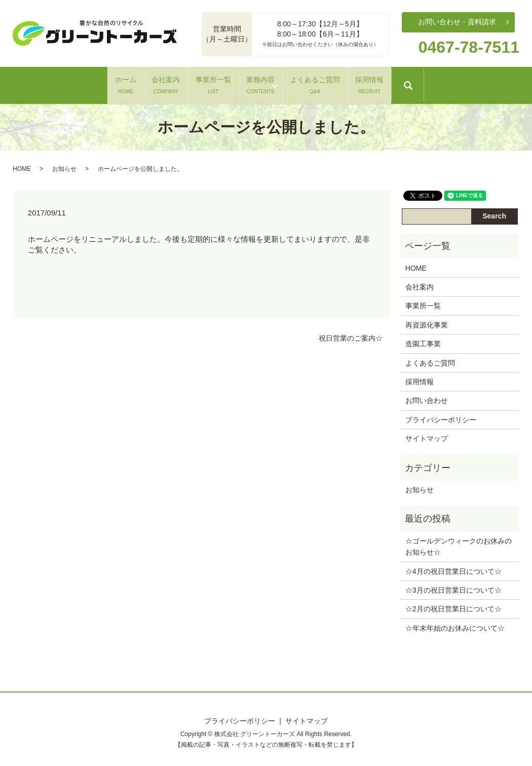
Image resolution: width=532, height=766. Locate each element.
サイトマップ (427, 436)
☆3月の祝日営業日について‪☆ (453, 588)
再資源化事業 (427, 322)
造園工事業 (423, 341)
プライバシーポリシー (441, 417)
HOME (22, 166)
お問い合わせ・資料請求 (457, 22)
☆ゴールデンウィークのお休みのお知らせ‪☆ (459, 543)
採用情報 (446, 83)
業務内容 (276, 83)
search (509, 88)
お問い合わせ (427, 398)
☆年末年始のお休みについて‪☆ (455, 625)
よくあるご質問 (361, 83)
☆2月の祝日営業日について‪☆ (453, 606)
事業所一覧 (198, 83)
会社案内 (120, 83)
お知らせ (64, 166)
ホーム (49, 83)
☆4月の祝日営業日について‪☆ (453, 568)
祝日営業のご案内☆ (351, 335)
